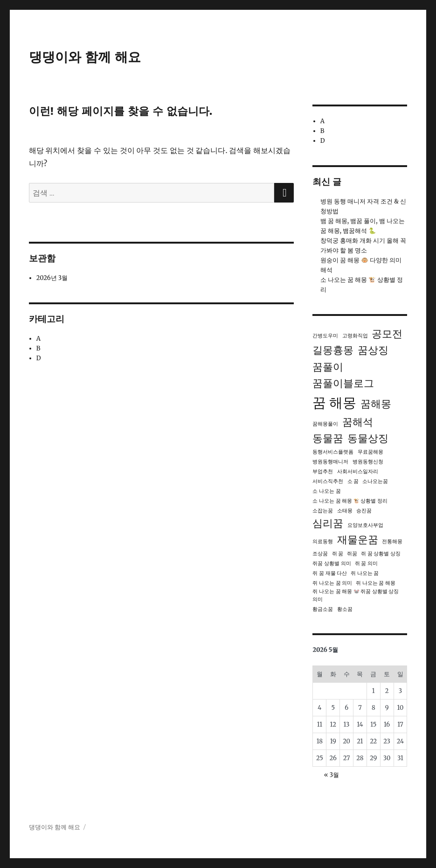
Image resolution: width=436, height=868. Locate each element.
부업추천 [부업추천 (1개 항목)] (323, 472)
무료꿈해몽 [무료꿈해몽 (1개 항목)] (370, 452)
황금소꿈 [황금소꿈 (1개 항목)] (323, 609)
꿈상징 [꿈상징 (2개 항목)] (373, 350)
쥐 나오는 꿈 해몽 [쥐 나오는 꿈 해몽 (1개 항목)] (376, 583)
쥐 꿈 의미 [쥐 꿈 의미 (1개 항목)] (366, 563)
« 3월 (332, 775)
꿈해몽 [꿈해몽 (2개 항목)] (376, 404)
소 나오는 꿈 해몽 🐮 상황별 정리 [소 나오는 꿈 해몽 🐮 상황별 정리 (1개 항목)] (350, 501)
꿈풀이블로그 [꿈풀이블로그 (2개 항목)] (343, 383)
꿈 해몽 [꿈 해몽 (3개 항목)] (334, 402)
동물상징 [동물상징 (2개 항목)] (368, 438)
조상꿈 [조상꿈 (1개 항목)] (320, 554)
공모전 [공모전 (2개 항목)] (387, 334)
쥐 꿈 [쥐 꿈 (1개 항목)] (338, 554)
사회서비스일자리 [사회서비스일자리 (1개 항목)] (358, 472)
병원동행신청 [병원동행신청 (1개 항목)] (368, 462)
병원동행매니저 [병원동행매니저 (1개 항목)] (330, 462)
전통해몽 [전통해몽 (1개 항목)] (392, 542)
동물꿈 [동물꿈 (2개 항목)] (328, 438)
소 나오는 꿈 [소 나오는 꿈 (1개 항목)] (326, 491)
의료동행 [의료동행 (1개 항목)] (323, 542)
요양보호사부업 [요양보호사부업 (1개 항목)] (365, 525)
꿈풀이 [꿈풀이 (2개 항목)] (328, 367)
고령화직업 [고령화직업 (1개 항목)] (355, 336)
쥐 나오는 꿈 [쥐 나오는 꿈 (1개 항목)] (365, 573)
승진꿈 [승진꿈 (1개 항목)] (364, 511)
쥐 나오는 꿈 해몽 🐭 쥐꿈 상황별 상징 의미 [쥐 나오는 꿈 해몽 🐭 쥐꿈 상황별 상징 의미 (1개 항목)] (356, 595)
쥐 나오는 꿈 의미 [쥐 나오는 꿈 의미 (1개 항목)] (332, 583)
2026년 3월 (52, 278)
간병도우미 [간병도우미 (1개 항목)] (325, 336)
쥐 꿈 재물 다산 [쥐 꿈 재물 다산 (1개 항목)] (330, 573)
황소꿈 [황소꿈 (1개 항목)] (345, 609)
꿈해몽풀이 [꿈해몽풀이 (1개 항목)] (325, 424)
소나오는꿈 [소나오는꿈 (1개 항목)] (375, 481)
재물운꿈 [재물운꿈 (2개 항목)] (358, 539)
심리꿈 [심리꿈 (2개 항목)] (328, 523)
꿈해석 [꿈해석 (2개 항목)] (358, 422)
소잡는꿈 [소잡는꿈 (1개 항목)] (323, 511)
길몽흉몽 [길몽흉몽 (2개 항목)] (333, 350)
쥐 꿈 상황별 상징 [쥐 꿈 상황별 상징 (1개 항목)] (381, 554)
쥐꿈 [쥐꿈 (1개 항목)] (352, 554)
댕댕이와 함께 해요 (85, 57)
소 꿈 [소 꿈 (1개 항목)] (353, 481)
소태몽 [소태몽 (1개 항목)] (345, 511)
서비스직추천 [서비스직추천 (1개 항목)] (328, 481)
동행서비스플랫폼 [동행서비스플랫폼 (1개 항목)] (333, 452)
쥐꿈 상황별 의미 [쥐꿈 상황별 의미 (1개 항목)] (332, 563)
